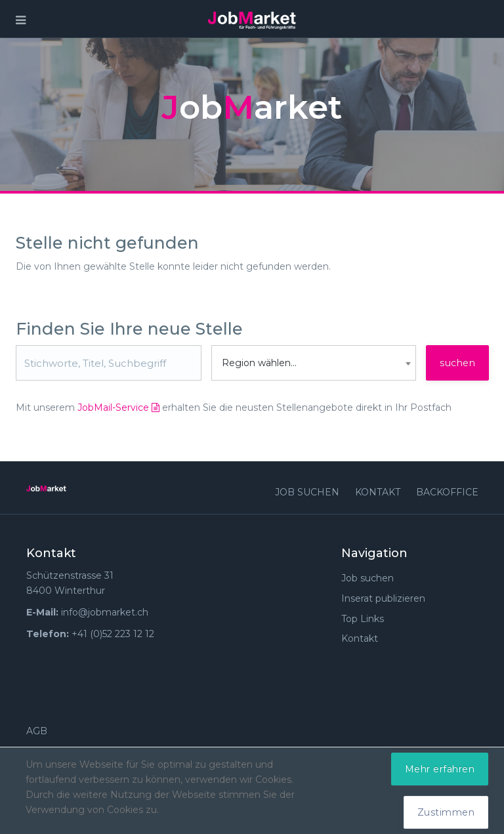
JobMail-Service (118, 407)
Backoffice (447, 492)
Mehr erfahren (440, 769)
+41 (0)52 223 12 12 (113, 634)
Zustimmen (446, 812)
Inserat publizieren (383, 598)
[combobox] (314, 363)
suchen (457, 363)
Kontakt (378, 492)
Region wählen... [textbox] (259, 363)
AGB (37, 731)
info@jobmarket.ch (105, 612)
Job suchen (307, 492)
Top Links (363, 619)
